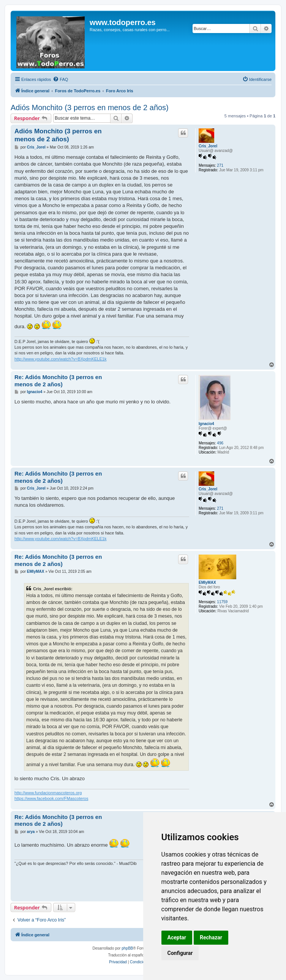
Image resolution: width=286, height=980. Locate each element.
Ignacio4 (206, 424)
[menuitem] (60, 79)
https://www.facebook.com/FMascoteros (51, 798)
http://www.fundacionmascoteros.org (48, 793)
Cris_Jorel (208, 146)
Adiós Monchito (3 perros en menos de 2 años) (90, 107)
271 (220, 165)
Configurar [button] (180, 953)
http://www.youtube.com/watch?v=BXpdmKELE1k (60, 359)
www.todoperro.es (123, 22)
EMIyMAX (207, 582)
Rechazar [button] (211, 937)
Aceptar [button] (177, 937)
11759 (222, 602)
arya (31, 832)
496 (220, 443)
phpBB (127, 948)
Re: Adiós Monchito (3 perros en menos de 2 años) (58, 381)
